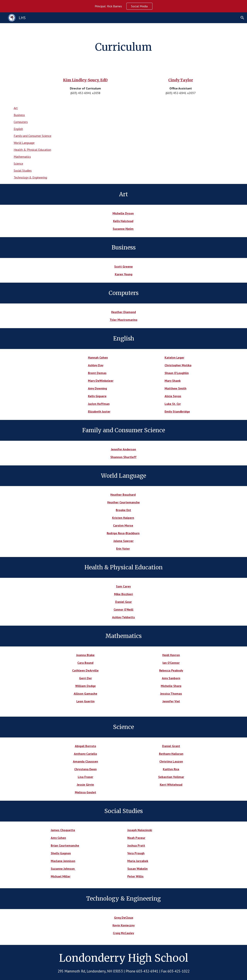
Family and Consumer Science (33, 136)
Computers (21, 122)
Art (16, 108)
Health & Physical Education (32, 150)
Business (19, 115)
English (18, 129)
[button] (242, 18)
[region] (123, 6)
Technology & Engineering (30, 177)
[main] (123, 47)
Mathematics (22, 157)
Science (18, 163)
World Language (24, 143)
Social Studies (23, 170)
